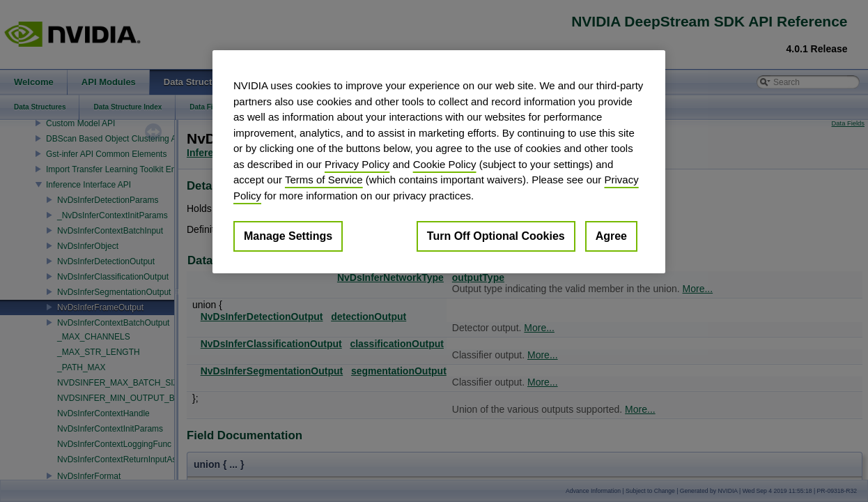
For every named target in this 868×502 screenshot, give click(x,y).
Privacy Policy (357, 164)
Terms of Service (324, 180)
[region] (439, 162)
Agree (611, 236)
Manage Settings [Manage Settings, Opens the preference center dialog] (288, 236)
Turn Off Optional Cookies (496, 236)
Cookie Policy (445, 164)
